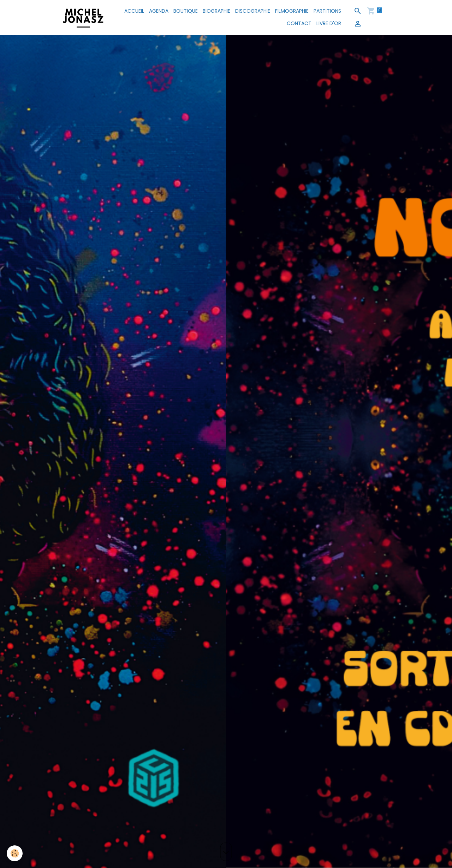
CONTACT (299, 23)
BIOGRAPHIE (216, 11)
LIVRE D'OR (329, 23)
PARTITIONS (327, 11)
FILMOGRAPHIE (292, 11)
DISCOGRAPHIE (253, 11)
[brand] (83, 17)
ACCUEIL (134, 11)
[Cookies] (15, 853)
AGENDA (159, 11)
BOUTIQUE (186, 11)
